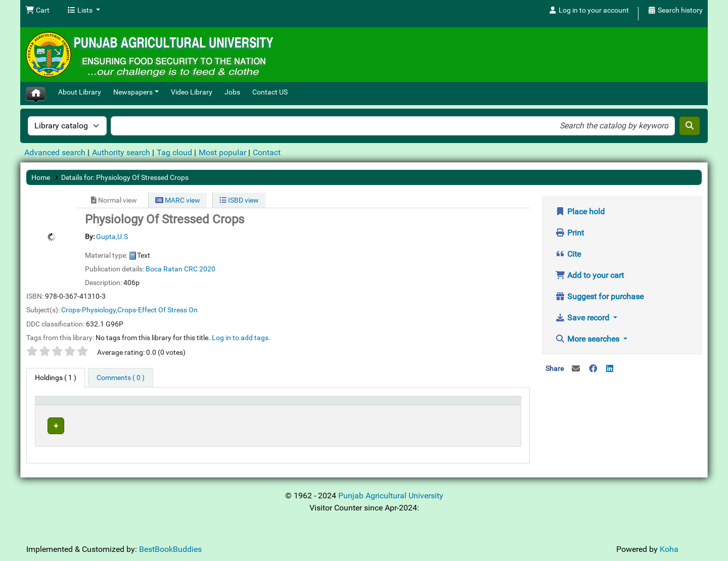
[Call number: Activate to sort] (334, 405)
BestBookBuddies (170, 547)
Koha (669, 547)
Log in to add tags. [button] (241, 338)
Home (41, 177)
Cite (568, 254)
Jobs (232, 92)
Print (570, 233)
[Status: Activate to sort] (428, 405)
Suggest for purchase (599, 296)
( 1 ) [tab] (56, 378)
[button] (37, 11)
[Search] (690, 126)
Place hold (580, 212)
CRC (191, 269)
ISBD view (239, 200)
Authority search (121, 152)
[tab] (121, 378)
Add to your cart (589, 275)
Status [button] (414, 405)
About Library (80, 92)
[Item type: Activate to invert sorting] (70, 405)
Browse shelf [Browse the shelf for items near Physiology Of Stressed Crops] (335, 424)
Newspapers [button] (133, 92)
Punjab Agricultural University (391, 493)
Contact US (270, 92)
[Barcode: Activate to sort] (489, 405)
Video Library (192, 92)
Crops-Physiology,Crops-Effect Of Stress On (129, 310)
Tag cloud (174, 152)
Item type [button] (54, 405)
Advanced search (55, 152)
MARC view (178, 200)
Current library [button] (131, 405)
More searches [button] (588, 339)
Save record (583, 318)
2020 (207, 269)
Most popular (222, 152)
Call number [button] (292, 405)
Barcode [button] (474, 405)
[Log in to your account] (588, 11)
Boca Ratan (164, 269)
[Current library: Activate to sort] (187, 405)
